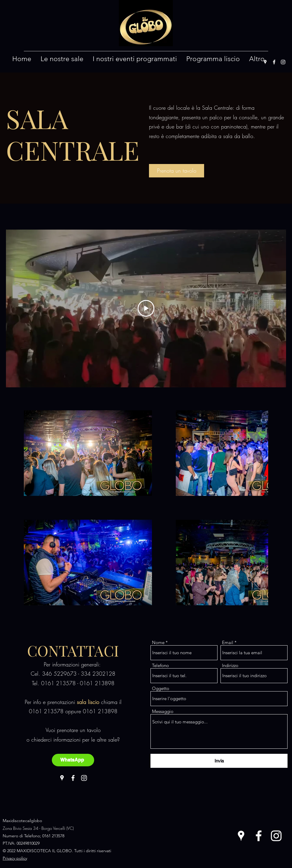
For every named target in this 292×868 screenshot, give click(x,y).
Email (228, 642)
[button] (62, 59)
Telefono (160, 665)
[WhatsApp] (73, 760)
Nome (158, 642)
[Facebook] (274, 62)
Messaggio (163, 711)
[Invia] (219, 761)
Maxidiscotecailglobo (22, 821)
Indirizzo (230, 665)
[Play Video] (146, 308)
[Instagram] (283, 62)
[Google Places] (265, 62)
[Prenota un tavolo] (177, 171)
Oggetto (161, 688)
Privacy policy (15, 858)
